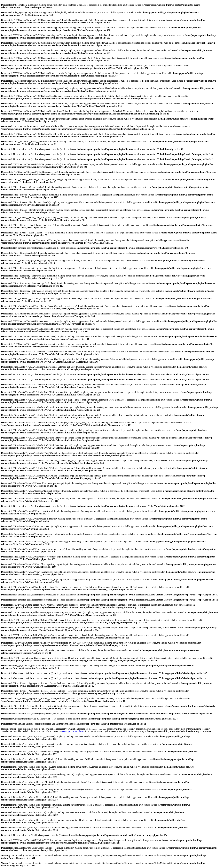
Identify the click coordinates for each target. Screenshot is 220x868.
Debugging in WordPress (73, 731)
